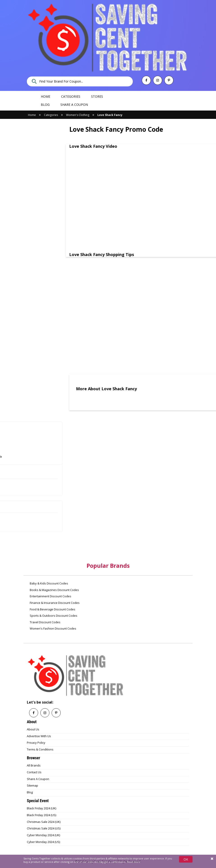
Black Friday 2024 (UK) (41, 808)
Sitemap (32, 785)
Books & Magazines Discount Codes (54, 590)
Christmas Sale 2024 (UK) (44, 822)
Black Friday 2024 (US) (41, 815)
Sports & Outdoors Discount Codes (53, 616)
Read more (134, 862)
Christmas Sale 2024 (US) (44, 828)
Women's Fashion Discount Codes (53, 628)
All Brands (34, 765)
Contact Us (34, 772)
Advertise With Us (39, 736)
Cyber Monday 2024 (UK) (43, 835)
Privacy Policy (36, 743)
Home (46, 96)
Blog (45, 105)
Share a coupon (74, 105)
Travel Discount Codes (45, 622)
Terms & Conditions (40, 749)
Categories (71, 96)
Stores (97, 96)
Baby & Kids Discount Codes (49, 583)
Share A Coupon (38, 779)
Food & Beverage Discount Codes (52, 609)
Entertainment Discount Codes (50, 596)
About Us (33, 729)
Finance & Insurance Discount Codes (54, 603)
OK (186, 859)
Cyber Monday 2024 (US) (43, 842)
